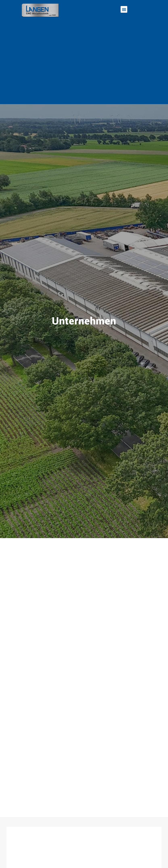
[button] (124, 9)
